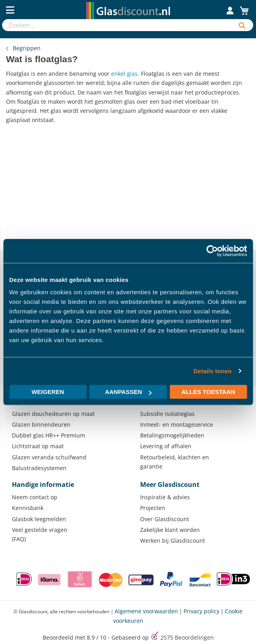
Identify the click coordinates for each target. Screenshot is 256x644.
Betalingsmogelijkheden (172, 435)
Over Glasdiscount (165, 519)
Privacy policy (201, 611)
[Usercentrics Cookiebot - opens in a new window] (212, 251)
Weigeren (48, 392)
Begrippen (27, 48)
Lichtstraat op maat (38, 446)
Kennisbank (28, 508)
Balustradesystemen (39, 468)
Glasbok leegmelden (39, 519)
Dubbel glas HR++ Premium (49, 435)
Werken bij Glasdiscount (173, 541)
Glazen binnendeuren (41, 424)
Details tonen (212, 371)
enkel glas (124, 74)
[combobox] (117, 25)
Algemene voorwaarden (146, 611)
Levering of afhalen (166, 446)
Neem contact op (35, 497)
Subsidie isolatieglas (167, 414)
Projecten (153, 508)
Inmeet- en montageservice (177, 424)
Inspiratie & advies (165, 497)
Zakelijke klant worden (170, 530)
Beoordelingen (187, 637)
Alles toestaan (208, 392)
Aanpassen (128, 392)
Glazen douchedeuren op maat (53, 414)
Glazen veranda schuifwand (49, 457)
